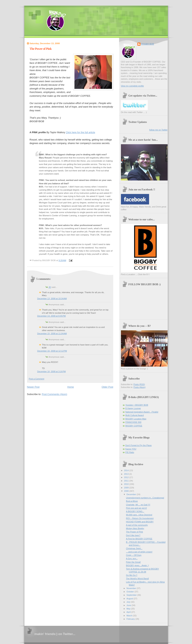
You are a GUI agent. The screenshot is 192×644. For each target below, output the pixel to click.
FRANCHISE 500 (133, 422)
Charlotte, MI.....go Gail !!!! (138, 505)
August (130, 599)
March (130, 616)
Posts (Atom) (139, 387)
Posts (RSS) (139, 384)
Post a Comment (37, 379)
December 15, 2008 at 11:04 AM (52, 334)
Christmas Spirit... (134, 548)
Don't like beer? (133, 535)
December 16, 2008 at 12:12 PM (52, 351)
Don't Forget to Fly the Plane (139, 445)
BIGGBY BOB (148, 44)
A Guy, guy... (132, 559)
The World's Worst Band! (137, 579)
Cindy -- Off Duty (134, 555)
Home (71, 387)
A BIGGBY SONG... (135, 511)
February (131, 619)
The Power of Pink (41, 49)
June (129, 605)
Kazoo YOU (131, 449)
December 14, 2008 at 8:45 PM (52, 316)
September (132, 595)
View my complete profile (132, 86)
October (130, 592)
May (129, 609)
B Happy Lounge (133, 408)
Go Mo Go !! (132, 575)
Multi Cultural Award (135, 415)
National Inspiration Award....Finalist (142, 412)
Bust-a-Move (132, 501)
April (129, 612)
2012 (127, 477)
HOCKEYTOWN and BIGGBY (140, 522)
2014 (127, 470)
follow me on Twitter (158, 130)
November (132, 588)
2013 (127, 474)
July (129, 602)
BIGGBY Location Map (136, 419)
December (132, 494)
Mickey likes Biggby (135, 528)
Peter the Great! (133, 562)
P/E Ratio (130, 452)
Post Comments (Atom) (54, 394)
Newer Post (33, 387)
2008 (127, 491)
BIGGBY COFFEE (134, 426)
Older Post (107, 387)
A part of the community (137, 525)
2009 (127, 488)
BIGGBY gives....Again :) (137, 565)
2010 (127, 484)
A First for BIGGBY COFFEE (139, 539)
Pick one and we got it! (136, 508)
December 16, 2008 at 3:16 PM (52, 371)
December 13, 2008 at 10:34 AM (52, 299)
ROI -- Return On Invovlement (140, 518)
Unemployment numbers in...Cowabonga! (145, 498)
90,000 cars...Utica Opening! (139, 515)
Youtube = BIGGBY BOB (137, 405)
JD (50, 287)
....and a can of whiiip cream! (139, 552)
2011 (127, 481)
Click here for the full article (80, 132)
